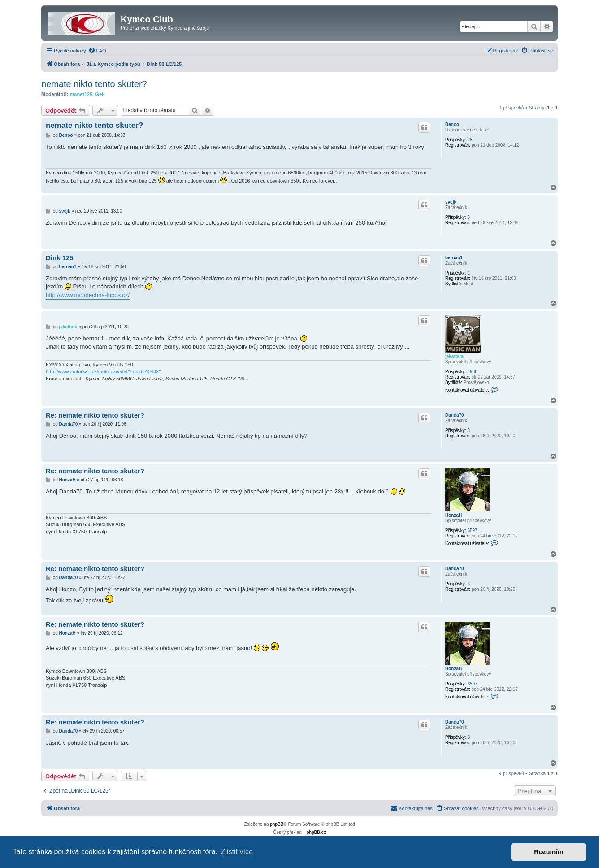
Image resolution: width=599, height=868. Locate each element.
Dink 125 (60, 258)
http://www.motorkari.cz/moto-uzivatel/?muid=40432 (102, 371)
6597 (472, 530)
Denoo (452, 124)
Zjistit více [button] (237, 852)
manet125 (81, 94)
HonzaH (454, 515)
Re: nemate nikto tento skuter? (95, 415)
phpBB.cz (316, 832)
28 (470, 140)
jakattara (454, 356)
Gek (100, 94)
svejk (451, 202)
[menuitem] (97, 51)
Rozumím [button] (549, 852)
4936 (472, 372)
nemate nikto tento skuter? (94, 84)
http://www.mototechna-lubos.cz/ (88, 295)
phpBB (277, 824)
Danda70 (455, 415)
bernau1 (454, 258)
